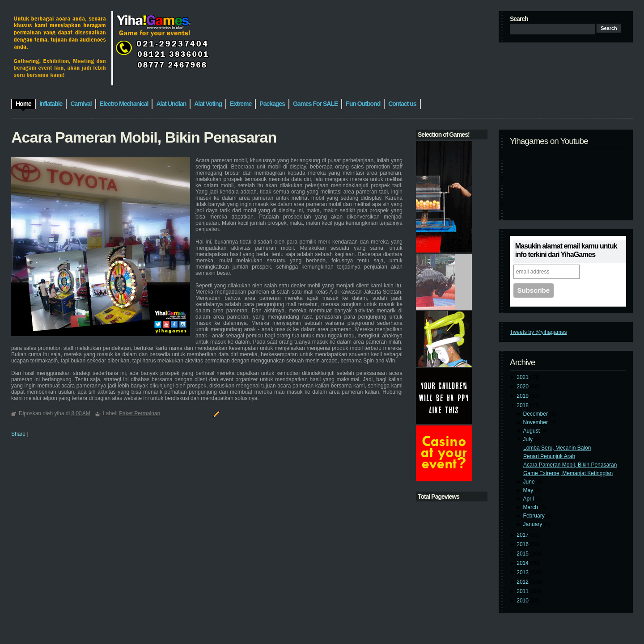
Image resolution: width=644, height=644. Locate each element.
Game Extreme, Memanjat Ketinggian (568, 473)
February (535, 516)
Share (18, 434)
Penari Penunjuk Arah (549, 456)
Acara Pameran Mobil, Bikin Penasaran (570, 465)
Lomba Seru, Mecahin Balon (557, 448)
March (532, 507)
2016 (523, 544)
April (529, 499)
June (530, 482)
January (534, 524)
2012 (523, 582)
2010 (523, 601)
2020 (523, 387)
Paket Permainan (140, 413)
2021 (523, 377)
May (529, 490)
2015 (523, 554)
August (532, 431)
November (536, 422)
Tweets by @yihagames (538, 332)
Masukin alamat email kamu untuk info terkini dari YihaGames (566, 250)
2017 (523, 535)
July (529, 439)
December (536, 414)
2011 (523, 591)
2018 (523, 405)
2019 (523, 396)
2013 (523, 572)
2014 (523, 563)
